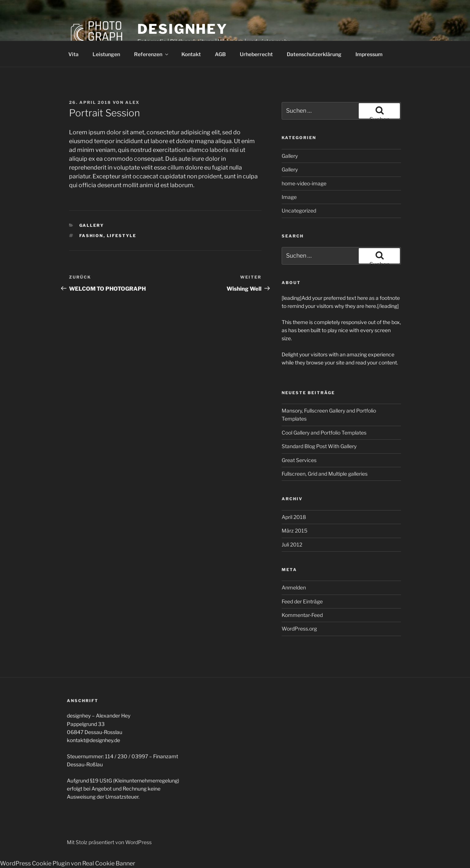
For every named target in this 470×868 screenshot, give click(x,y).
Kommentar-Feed (302, 615)
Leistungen (106, 54)
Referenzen (152, 54)
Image (289, 197)
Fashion (91, 236)
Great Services (299, 460)
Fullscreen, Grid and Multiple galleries (325, 474)
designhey (182, 29)
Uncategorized (299, 210)
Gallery (92, 225)
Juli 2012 (292, 544)
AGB (220, 54)
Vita (73, 54)
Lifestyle (122, 236)
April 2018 (294, 517)
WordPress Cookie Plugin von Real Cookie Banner (68, 863)
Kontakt (191, 54)
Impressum (369, 54)
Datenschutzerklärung (314, 54)
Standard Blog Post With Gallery (319, 446)
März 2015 (294, 531)
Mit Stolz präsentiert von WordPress (109, 842)
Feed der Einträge (302, 601)
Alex (132, 102)
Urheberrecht (256, 54)
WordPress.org (299, 629)
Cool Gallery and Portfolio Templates (324, 433)
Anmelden (294, 587)
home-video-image (304, 183)
